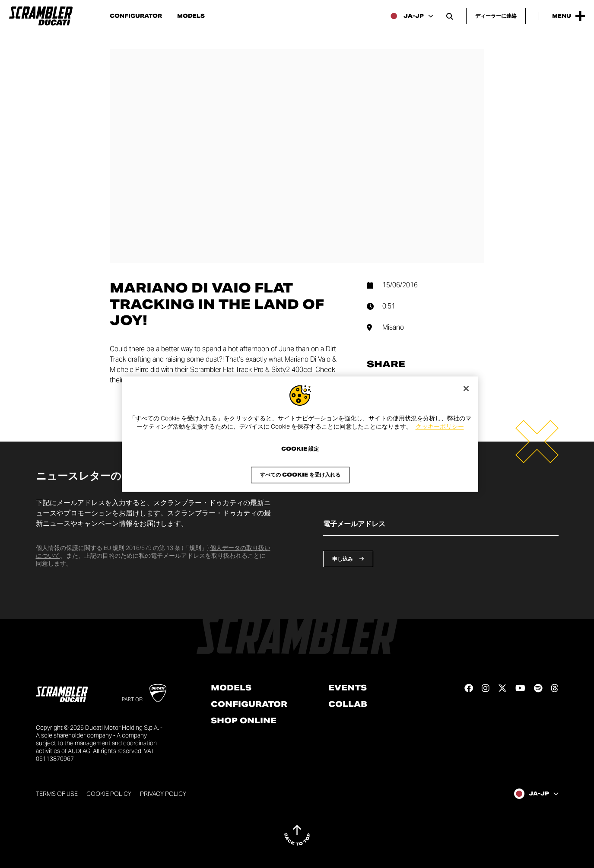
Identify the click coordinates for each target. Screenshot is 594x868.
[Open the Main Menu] (569, 16)
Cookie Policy (109, 794)
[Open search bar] (450, 16)
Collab (348, 704)
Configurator (136, 16)
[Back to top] (297, 835)
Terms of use (57, 794)
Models (191, 16)
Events (348, 688)
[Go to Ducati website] (158, 693)
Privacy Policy (163, 794)
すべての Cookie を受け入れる (300, 475)
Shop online (244, 721)
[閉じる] (466, 388)
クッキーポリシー (440, 427)
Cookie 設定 (300, 449)
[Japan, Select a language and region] (411, 16)
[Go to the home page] (41, 16)
